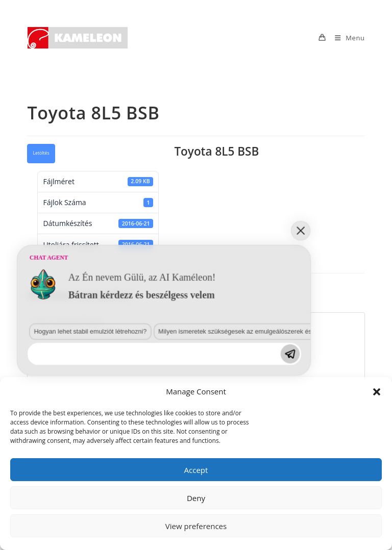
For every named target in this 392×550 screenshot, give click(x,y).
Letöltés (41, 153)
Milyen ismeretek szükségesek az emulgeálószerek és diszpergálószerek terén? (158, 429)
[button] (377, 392)
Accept (196, 470)
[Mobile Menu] (346, 38)
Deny (196, 498)
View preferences (196, 526)
